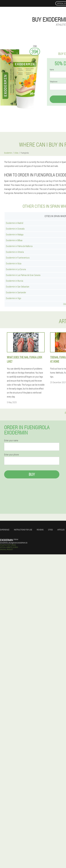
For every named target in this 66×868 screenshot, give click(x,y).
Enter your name (11, 440)
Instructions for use (23, 530)
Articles (61, 530)
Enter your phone (11, 455)
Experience (5, 530)
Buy (32, 474)
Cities (50, 530)
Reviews (40, 530)
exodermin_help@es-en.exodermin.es (14, 543)
